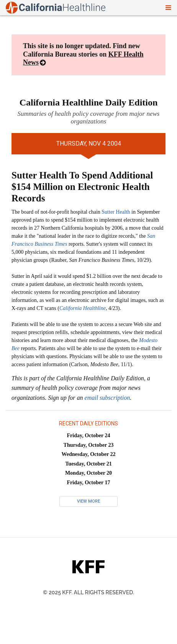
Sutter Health (116, 212)
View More (88, 501)
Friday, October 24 (89, 436)
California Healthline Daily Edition (89, 102)
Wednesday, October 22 (89, 454)
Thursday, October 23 (89, 445)
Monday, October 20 (88, 473)
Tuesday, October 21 (88, 464)
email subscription (107, 398)
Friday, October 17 (89, 483)
